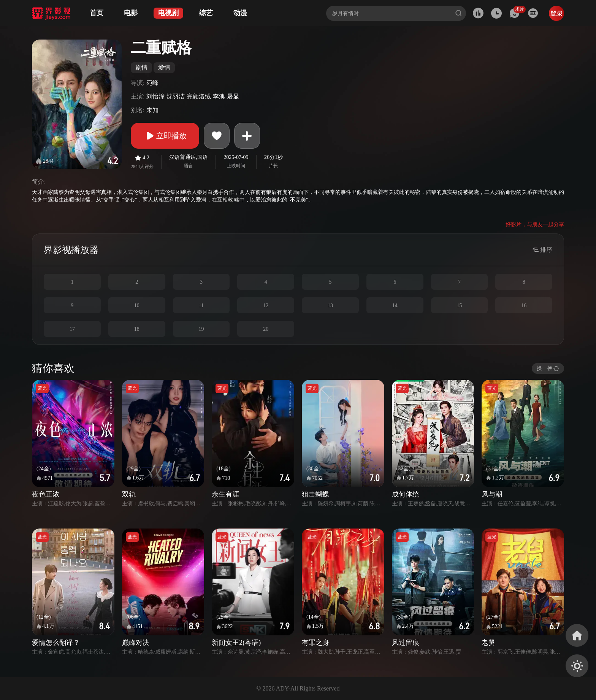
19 (201, 329)
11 (201, 306)
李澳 (219, 96)
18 (137, 329)
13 (330, 306)
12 (266, 306)
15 (459, 306)
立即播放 (165, 136)
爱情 (164, 67)
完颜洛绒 (199, 96)
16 (524, 306)
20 (266, 329)
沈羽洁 (176, 96)
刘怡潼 (155, 96)
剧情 (141, 67)
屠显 (233, 96)
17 (72, 329)
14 (395, 306)
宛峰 (152, 83)
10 (137, 306)
